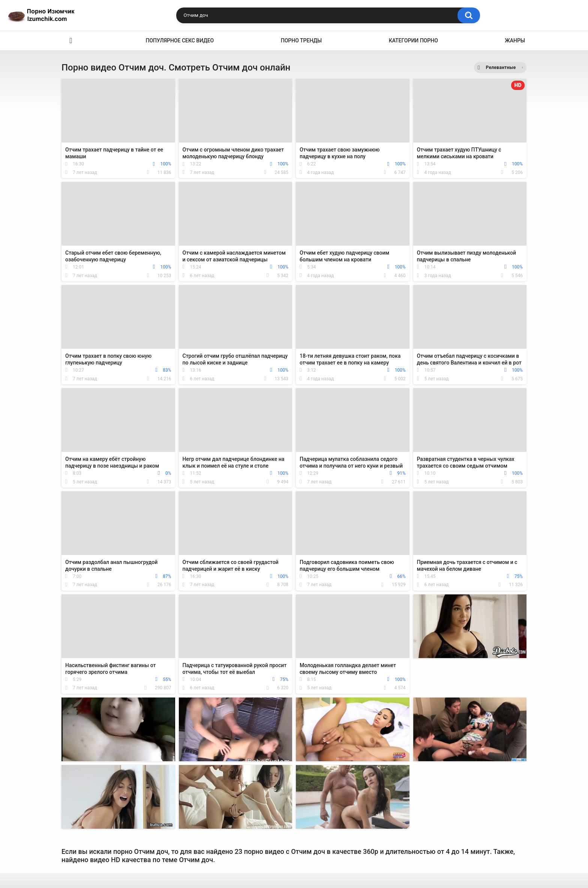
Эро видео (71, 41)
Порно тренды (301, 40)
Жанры (515, 40)
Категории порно (413, 40)
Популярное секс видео (180, 40)
